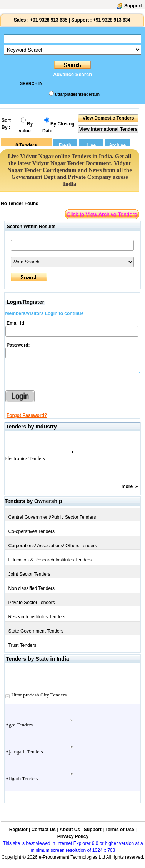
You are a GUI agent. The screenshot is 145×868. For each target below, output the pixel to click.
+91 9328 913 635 (48, 20)
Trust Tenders (22, 645)
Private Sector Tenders (32, 603)
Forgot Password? (27, 415)
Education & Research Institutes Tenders (50, 560)
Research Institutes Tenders (37, 617)
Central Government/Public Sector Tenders (52, 517)
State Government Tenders (36, 631)
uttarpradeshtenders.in (77, 94)
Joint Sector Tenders (29, 574)
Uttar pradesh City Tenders (39, 695)
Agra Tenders (19, 725)
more (127, 486)
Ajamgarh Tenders (24, 752)
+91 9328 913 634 (112, 20)
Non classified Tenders (32, 588)
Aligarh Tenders (22, 779)
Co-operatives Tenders (32, 531)
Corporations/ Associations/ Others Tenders (53, 546)
